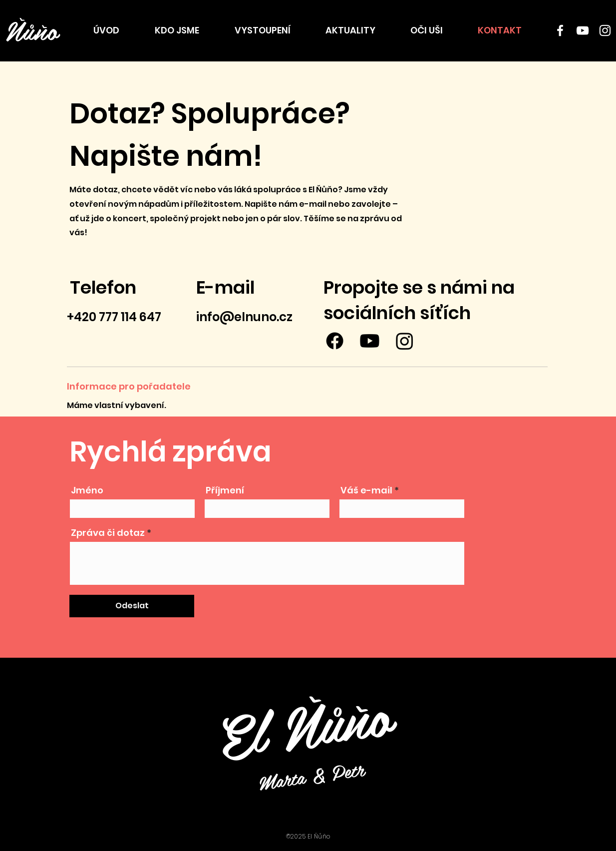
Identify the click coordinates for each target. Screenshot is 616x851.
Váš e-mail (366, 490)
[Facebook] (560, 30)
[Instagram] (605, 30)
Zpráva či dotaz (108, 533)
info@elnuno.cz (244, 317)
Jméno (87, 490)
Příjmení (225, 490)
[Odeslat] (132, 606)
